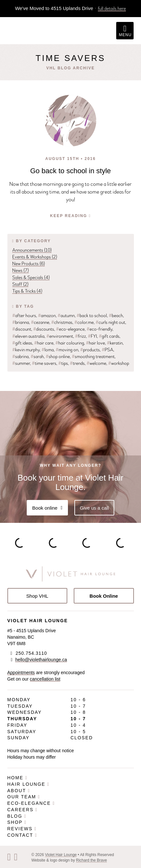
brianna (21, 322)
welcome (96, 363)
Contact (22, 835)
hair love (95, 343)
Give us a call (94, 508)
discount (22, 329)
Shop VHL (37, 596)
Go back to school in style (71, 171)
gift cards (109, 336)
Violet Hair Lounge (61, 855)
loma (48, 350)
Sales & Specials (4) (31, 277)
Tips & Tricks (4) (27, 291)
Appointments (21, 673)
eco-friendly (99, 329)
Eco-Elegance (31, 803)
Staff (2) (20, 284)
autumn (66, 315)
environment (60, 336)
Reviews (22, 829)
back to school (92, 315)
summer (21, 363)
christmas (62, 322)
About (19, 791)
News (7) (20, 270)
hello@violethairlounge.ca (41, 660)
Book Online (104, 596)
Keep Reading (71, 216)
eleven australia (28, 336)
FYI (92, 336)
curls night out (110, 322)
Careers (23, 810)
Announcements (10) (32, 250)
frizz (80, 336)
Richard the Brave (91, 860)
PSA (108, 350)
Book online (47, 508)
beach (116, 315)
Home (18, 778)
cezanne (40, 322)
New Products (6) (28, 264)
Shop (17, 822)
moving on (67, 350)
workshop (119, 363)
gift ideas (22, 343)
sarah (37, 356)
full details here (112, 8)
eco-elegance (70, 329)
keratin (115, 343)
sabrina (20, 356)
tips (63, 363)
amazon (47, 315)
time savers (44, 363)
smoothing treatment (93, 356)
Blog (17, 816)
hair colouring (70, 343)
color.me (84, 322)
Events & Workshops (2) (35, 257)
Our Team (24, 797)
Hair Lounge (28, 784)
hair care (44, 343)
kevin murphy (26, 350)
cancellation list (45, 679)
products (90, 350)
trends (77, 363)
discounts (44, 329)
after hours (24, 315)
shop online (58, 356)
